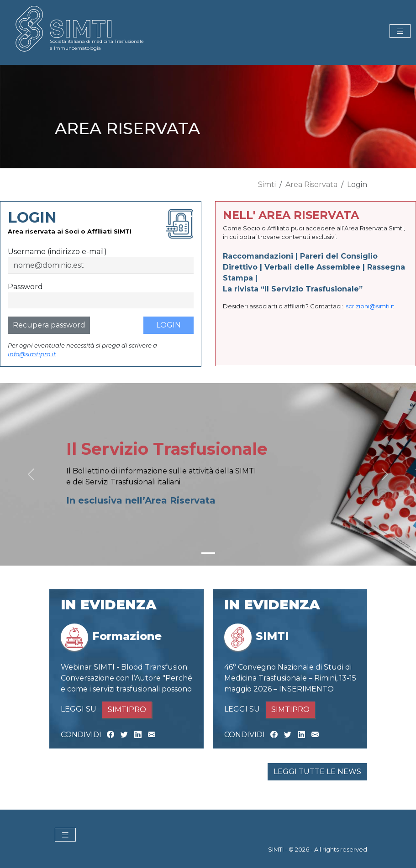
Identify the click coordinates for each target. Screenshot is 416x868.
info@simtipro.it (32, 354)
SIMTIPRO (127, 709)
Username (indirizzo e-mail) (57, 252)
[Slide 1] (208, 553)
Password (25, 287)
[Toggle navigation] (400, 31)
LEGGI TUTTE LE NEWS (317, 772)
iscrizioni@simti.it (369, 306)
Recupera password (49, 325)
